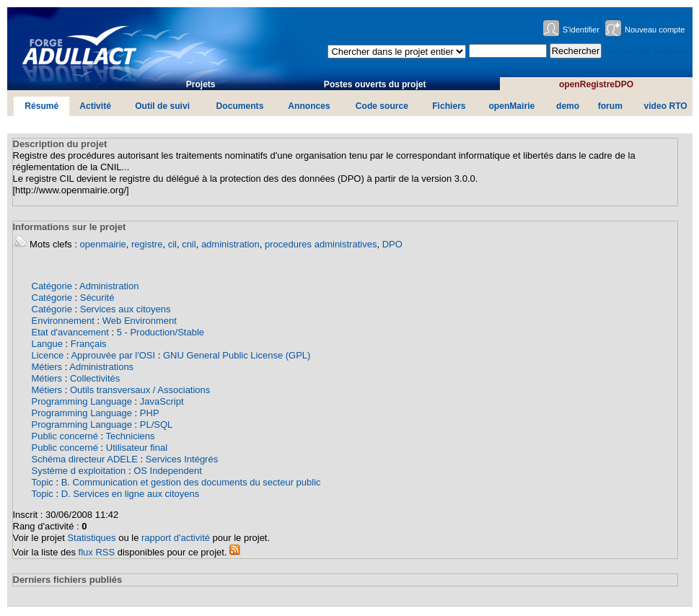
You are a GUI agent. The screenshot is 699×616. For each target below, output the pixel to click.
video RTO (666, 106)
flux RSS (97, 552)
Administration (109, 286)
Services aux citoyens (126, 309)
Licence (48, 355)
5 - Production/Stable (161, 332)
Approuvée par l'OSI (113, 355)
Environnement (63, 321)
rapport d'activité (176, 538)
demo (568, 106)
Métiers (47, 367)
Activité (95, 106)
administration (230, 244)
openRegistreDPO (596, 84)
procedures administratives (321, 244)
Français (89, 344)
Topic (43, 482)
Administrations (101, 367)
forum (610, 106)
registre (147, 244)
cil (172, 244)
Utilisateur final (137, 448)
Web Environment (140, 321)
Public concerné (65, 436)
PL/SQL (157, 424)
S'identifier (581, 30)
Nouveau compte (655, 30)
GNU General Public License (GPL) (237, 355)
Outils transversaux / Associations (140, 390)
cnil (189, 244)
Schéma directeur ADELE (85, 459)
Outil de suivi (162, 106)
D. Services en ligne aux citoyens (130, 494)
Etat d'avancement (70, 332)
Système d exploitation (79, 471)
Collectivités (95, 378)
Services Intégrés (182, 459)
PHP (150, 413)
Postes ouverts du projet (375, 84)
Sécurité (97, 298)
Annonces (309, 106)
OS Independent (168, 471)
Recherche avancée (646, 51)
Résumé (41, 106)
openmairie (102, 244)
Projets (201, 84)
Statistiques (91, 538)
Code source (382, 106)
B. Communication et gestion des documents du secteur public (191, 482)
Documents (240, 106)
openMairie (511, 106)
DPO (392, 244)
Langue (47, 344)
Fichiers (449, 106)
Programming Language (82, 401)
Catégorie (52, 286)
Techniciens (131, 436)
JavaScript (162, 401)
